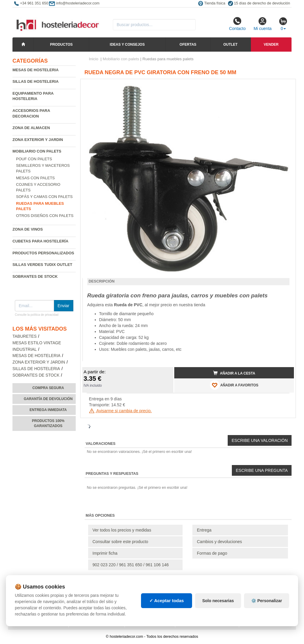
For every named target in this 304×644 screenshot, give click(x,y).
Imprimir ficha (105, 553)
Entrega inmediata (48, 410)
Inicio (94, 59)
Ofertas (188, 45)
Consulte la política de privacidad (37, 315)
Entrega (204, 530)
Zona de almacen (31, 128)
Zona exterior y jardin (38, 140)
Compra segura (48, 388)
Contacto (237, 24)
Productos (61, 45)
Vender (271, 45)
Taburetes (24, 336)
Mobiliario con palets (37, 151)
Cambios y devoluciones (219, 542)
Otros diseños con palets (45, 216)
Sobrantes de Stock (35, 276)
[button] (284, 86)
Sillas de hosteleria (35, 81)
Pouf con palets (34, 159)
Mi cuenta (263, 24)
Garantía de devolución (48, 399)
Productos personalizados (43, 253)
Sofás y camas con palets (44, 197)
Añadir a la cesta (234, 373)
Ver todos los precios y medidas (122, 530)
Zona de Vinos (28, 229)
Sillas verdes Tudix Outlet (42, 265)
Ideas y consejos (127, 45)
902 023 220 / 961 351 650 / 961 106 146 (131, 565)
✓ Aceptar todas (167, 601)
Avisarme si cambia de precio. (121, 411)
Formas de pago (212, 553)
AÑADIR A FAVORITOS (234, 385)
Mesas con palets (35, 178)
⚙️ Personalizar (267, 601)
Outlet (230, 45)
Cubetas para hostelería (40, 241)
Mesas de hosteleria (35, 70)
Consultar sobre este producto (121, 542)
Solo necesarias (218, 601)
